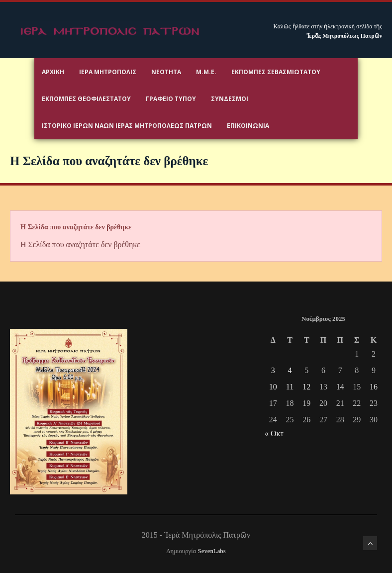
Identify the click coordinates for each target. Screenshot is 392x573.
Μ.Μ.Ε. (206, 72)
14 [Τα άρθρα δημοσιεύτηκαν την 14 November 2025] (340, 387)
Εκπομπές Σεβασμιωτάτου (276, 72)
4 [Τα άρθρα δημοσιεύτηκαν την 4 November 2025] (290, 370)
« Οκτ (274, 433)
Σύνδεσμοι (230, 99)
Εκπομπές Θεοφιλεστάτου (86, 99)
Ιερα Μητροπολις (108, 72)
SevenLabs (212, 551)
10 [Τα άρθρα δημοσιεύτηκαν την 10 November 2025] (273, 387)
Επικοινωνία (248, 126)
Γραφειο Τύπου (171, 99)
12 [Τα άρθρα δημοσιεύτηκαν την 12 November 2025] (306, 387)
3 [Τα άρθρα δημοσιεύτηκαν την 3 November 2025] (273, 370)
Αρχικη (53, 72)
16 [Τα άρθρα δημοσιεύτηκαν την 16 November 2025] (374, 387)
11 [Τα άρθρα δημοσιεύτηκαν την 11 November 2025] (290, 387)
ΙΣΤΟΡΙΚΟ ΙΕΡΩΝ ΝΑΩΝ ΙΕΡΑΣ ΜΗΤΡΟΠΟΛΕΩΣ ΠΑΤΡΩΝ (127, 126)
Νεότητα (166, 72)
